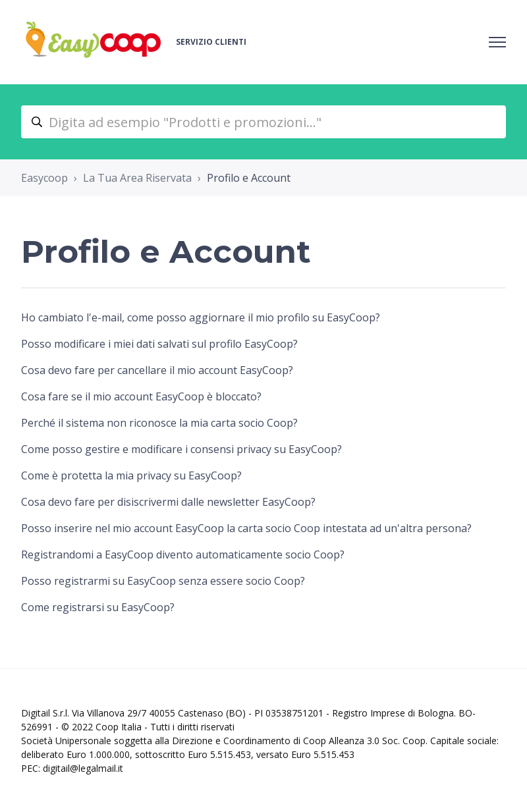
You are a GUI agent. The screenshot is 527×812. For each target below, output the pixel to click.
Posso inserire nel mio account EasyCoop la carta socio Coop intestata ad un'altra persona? (246, 528)
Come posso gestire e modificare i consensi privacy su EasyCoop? (181, 449)
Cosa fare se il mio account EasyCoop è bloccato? (141, 396)
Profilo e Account (249, 178)
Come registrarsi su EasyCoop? (98, 607)
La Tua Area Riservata (137, 178)
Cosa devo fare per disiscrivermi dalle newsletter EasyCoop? (168, 502)
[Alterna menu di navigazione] (497, 42)
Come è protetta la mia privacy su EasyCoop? (131, 475)
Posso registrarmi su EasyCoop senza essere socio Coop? (163, 581)
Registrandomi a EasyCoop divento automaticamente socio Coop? (183, 555)
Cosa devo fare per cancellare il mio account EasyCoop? (157, 370)
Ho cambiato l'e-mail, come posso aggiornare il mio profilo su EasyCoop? (201, 317)
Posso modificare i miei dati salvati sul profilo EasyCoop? (159, 344)
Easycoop (44, 178)
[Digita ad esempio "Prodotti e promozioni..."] (263, 122)
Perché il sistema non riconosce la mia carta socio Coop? (159, 423)
